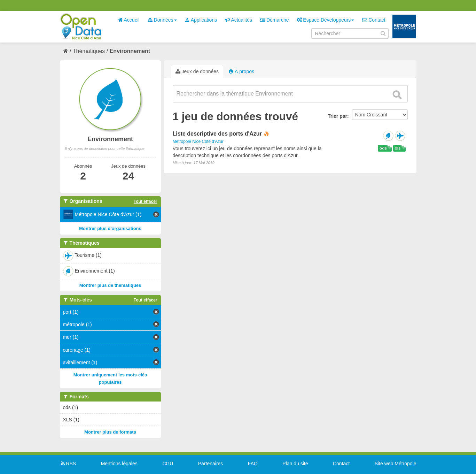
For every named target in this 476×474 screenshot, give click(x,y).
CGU (168, 464)
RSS (68, 464)
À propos (241, 71)
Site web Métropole (396, 464)
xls (398, 148)
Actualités (239, 20)
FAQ (253, 464)
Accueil (128, 20)
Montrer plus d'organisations (110, 228)
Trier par (337, 116)
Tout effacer (146, 201)
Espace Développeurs (325, 20)
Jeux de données (197, 71)
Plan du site (295, 464)
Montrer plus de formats (110, 432)
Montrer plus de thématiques (110, 285)
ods (383, 148)
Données (162, 20)
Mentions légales (119, 464)
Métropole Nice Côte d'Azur (198, 142)
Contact (374, 20)
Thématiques (89, 51)
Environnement (130, 51)
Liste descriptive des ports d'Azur (217, 134)
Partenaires (211, 464)
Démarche (274, 20)
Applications (201, 20)
